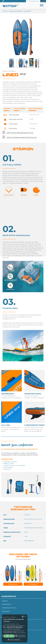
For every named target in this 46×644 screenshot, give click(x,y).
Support (5, 601)
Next (42, 63)
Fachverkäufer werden (10, 622)
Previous (4, 63)
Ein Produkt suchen (33, 1)
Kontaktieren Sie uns (9, 608)
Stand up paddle (15, 11)
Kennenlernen (13, 584)
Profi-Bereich (6, 604)
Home (5, 11)
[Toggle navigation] (42, 6)
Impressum (6, 611)
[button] (42, 1)
